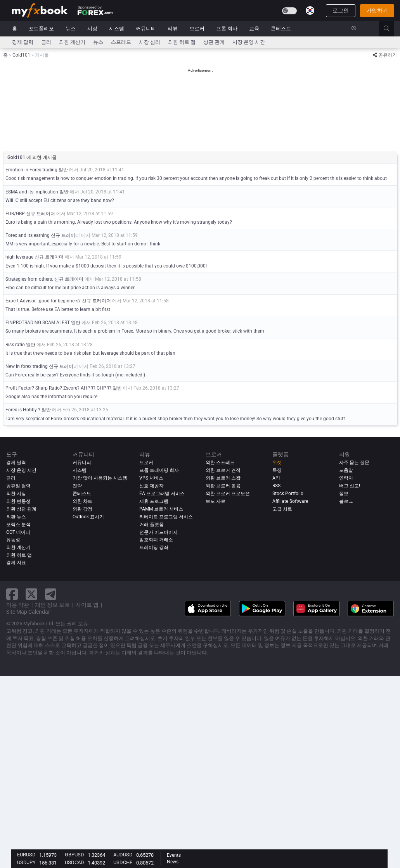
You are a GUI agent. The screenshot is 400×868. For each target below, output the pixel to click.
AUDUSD (123, 855)
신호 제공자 (152, 486)
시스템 (117, 28)
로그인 (341, 10)
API (276, 478)
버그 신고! (350, 486)
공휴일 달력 (18, 486)
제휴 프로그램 (154, 501)
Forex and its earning (28, 235)
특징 (277, 470)
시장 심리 (150, 42)
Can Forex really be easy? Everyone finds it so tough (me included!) (75, 375)
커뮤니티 (146, 28)
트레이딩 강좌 (154, 547)
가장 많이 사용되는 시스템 (100, 478)
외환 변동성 (18, 501)
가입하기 (377, 10)
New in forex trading (27, 366)
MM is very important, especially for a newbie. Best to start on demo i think (83, 244)
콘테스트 (281, 28)
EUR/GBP (15, 214)
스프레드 (121, 42)
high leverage (20, 257)
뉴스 (71, 28)
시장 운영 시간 (249, 42)
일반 (63, 170)
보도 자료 (216, 501)
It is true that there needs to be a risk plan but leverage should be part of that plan (90, 353)
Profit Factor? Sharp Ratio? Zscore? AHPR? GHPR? (58, 388)
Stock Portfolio (288, 494)
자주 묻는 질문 (354, 462)
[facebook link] (12, 594)
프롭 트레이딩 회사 (159, 470)
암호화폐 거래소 (156, 540)
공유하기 (385, 55)
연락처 (346, 478)
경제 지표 (16, 563)
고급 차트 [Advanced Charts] (282, 509)
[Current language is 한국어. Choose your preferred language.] (310, 10)
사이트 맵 (87, 605)
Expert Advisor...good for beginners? (43, 301)
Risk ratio (15, 345)
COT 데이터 (18, 532)
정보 (344, 494)
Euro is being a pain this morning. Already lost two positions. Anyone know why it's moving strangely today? (119, 222)
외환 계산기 (72, 42)
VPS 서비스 (151, 478)
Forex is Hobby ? (23, 410)
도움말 (346, 470)
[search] (391, 29)
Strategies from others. (29, 279)
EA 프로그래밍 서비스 (162, 494)
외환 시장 (16, 494)
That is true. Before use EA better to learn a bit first (58, 309)
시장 (92, 28)
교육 (254, 28)
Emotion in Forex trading (32, 170)
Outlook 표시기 (88, 517)
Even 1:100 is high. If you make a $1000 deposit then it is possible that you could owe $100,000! (106, 266)
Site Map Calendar (28, 612)
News (173, 862)
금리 (46, 42)
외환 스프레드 (220, 462)
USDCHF (123, 862)
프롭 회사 (227, 28)
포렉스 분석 (18, 525)
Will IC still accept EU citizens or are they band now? (60, 200)
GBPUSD (74, 855)
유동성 (13, 540)
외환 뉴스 (16, 517)
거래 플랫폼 (152, 525)
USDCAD (74, 862)
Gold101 (17, 157)
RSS (276, 486)
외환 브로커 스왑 (223, 478)
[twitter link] (31, 594)
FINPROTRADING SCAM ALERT (38, 323)
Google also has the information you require (51, 397)
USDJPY (26, 862)
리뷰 (173, 28)
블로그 (346, 501)
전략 (77, 486)
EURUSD (26, 855)
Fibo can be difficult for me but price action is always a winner (70, 288)
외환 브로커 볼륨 (223, 486)
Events (174, 855)
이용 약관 (18, 605)
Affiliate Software (290, 501)
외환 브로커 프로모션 (228, 494)
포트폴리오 (41, 28)
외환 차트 (82, 501)
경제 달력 (23, 42)
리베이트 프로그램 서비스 (166, 517)
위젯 (277, 462)
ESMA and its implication (32, 192)
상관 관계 (214, 42)
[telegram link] (51, 594)
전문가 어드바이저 (158, 532)
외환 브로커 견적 (223, 470)
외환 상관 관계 (21, 509)
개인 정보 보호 (52, 605)
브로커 (197, 28)
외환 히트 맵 (182, 42)
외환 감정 (82, 509)
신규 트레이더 (41, 214)
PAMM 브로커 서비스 (161, 509)
